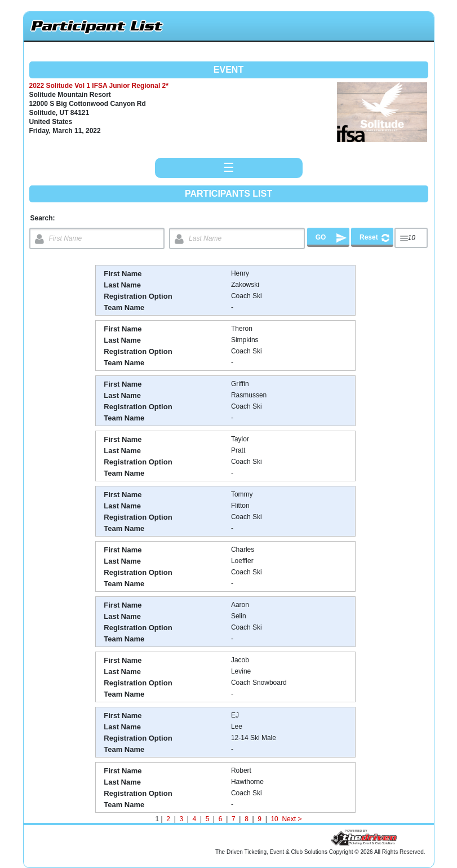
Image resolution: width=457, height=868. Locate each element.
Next (289, 819)
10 (274, 819)
